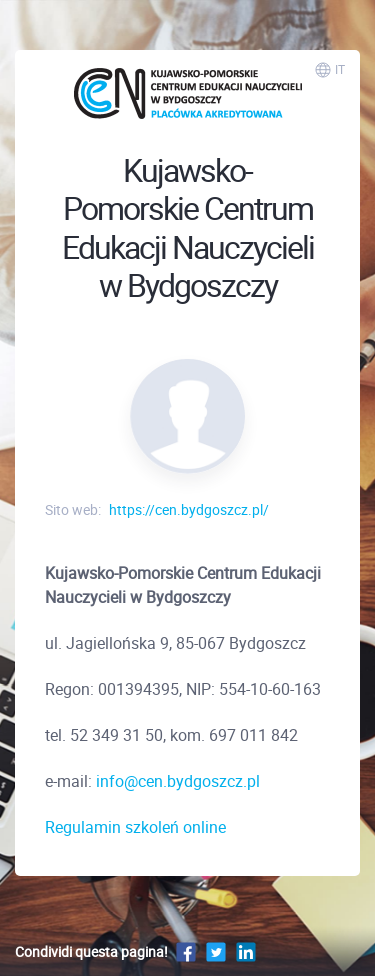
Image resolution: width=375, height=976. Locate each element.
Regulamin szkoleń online (135, 827)
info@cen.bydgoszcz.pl (178, 781)
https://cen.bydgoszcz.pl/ (189, 509)
